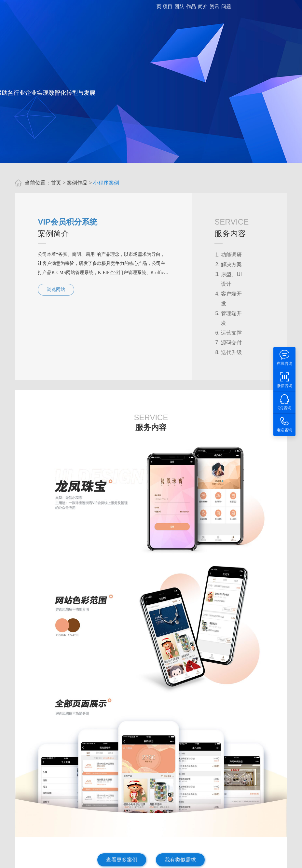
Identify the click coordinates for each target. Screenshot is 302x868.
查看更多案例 (122, 860)
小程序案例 (106, 183)
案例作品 (77, 183)
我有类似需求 (180, 860)
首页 (56, 183)
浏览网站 (56, 289)
